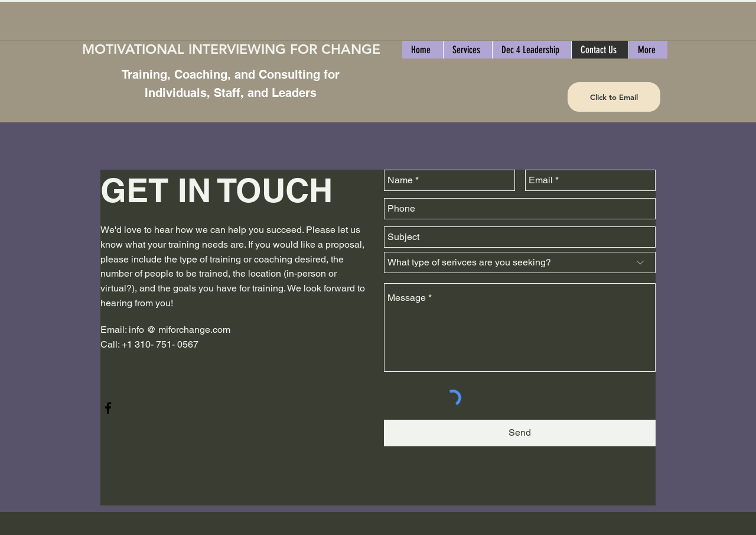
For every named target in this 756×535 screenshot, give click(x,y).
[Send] (520, 433)
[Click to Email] (614, 97)
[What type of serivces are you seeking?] (520, 262)
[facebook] (108, 408)
